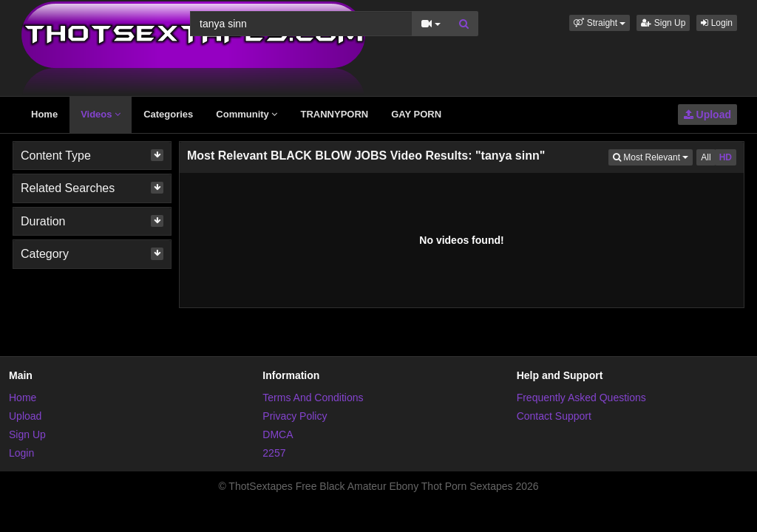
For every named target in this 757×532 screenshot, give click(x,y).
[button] (600, 23)
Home (44, 114)
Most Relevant (653, 156)
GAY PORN (416, 114)
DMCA (278, 434)
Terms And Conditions (313, 398)
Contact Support (554, 416)
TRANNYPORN (334, 114)
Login (717, 23)
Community (247, 114)
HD (726, 157)
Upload (707, 115)
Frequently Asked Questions (581, 398)
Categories (168, 114)
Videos (101, 114)
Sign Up (663, 23)
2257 (274, 453)
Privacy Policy (295, 416)
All (706, 157)
